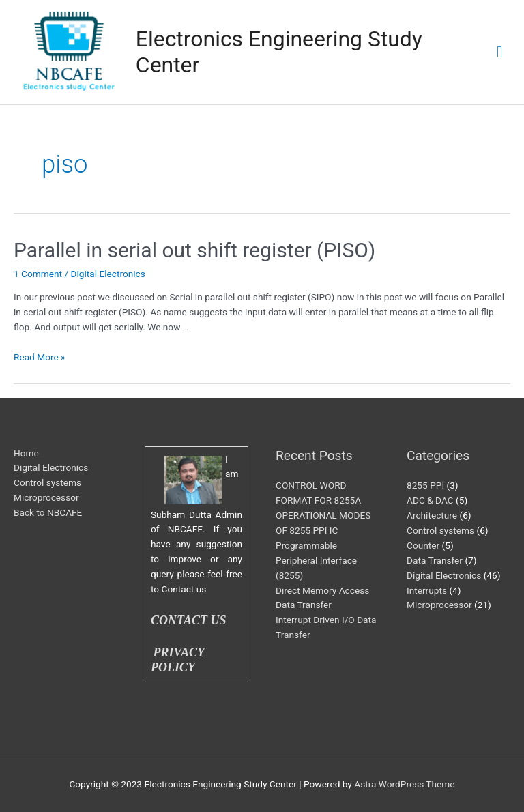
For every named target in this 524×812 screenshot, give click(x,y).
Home (26, 453)
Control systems (47, 482)
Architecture (432, 515)
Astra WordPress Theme (404, 784)
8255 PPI (425, 485)
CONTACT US (189, 620)
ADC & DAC (430, 500)
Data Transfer (435, 560)
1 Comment (38, 274)
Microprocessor (46, 497)
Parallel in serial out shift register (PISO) (194, 250)
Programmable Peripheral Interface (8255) (316, 560)
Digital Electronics (107, 274)
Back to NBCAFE (48, 512)
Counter (423, 545)
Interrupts (427, 590)
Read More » (40, 357)
